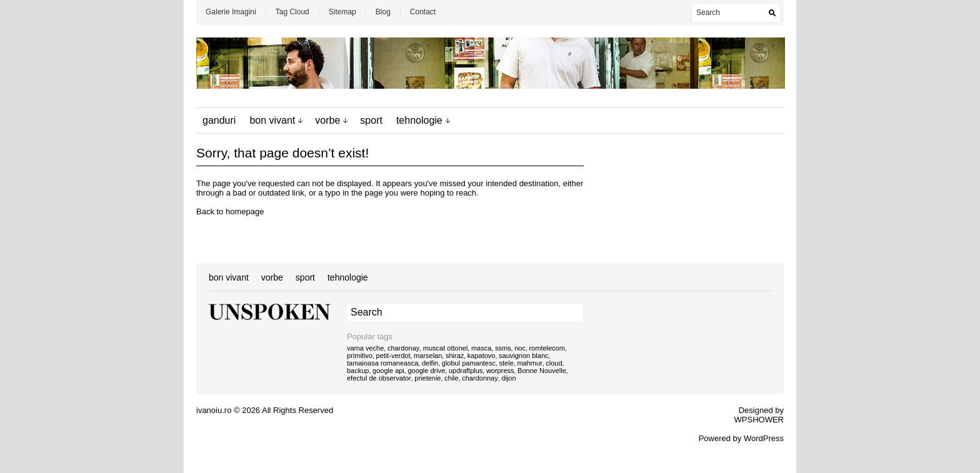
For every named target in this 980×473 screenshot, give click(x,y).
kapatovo (482, 356)
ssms (503, 348)
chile (452, 378)
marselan (428, 356)
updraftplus (466, 371)
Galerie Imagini (231, 12)
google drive (426, 371)
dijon (508, 378)
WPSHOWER (759, 420)
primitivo (360, 356)
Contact (423, 12)
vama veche (365, 348)
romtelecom (547, 348)
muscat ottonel (446, 348)
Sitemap (342, 12)
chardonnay (480, 378)
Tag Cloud (292, 12)
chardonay (403, 348)
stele (507, 363)
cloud (554, 363)
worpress (500, 371)
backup (358, 371)
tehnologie (419, 120)
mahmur (529, 363)
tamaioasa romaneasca (382, 363)
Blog (383, 12)
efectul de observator (379, 378)
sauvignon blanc (524, 356)
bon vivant (272, 120)
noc (520, 348)
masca (481, 348)
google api (388, 371)
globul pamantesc (469, 363)
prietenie (427, 378)
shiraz (455, 356)
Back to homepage (230, 212)
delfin (430, 363)
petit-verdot (393, 356)
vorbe (327, 120)
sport (371, 120)
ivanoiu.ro (214, 410)
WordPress (764, 438)
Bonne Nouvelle (542, 371)
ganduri (219, 120)
